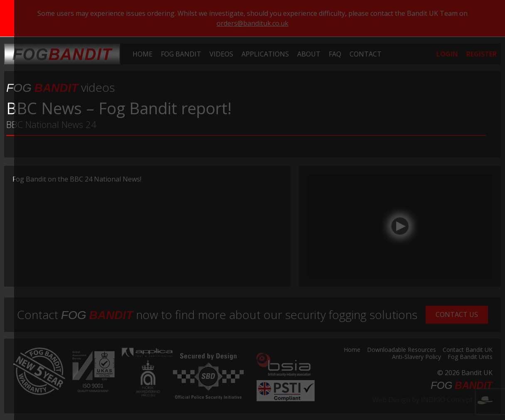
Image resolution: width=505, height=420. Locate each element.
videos (60, 87)
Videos (221, 54)
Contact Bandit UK (468, 350)
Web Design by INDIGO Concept (432, 400)
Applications (265, 54)
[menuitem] (143, 54)
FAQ (335, 54)
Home (143, 54)
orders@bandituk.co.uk (252, 23)
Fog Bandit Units (470, 357)
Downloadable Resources (402, 350)
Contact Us (457, 314)
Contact (366, 54)
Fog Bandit (181, 54)
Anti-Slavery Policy (416, 357)
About (309, 54)
